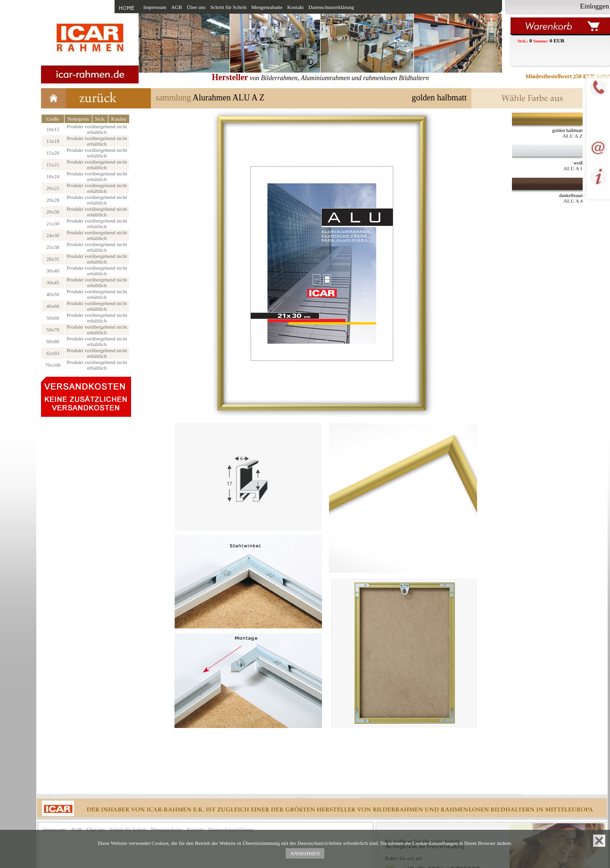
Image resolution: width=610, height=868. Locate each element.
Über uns (196, 7)
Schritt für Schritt (228, 7)
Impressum (155, 7)
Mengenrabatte (267, 7)
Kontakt (295, 7)
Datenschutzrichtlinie (320, 843)
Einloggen (594, 6)
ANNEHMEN (305, 853)
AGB (177, 7)
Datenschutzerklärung (332, 7)
